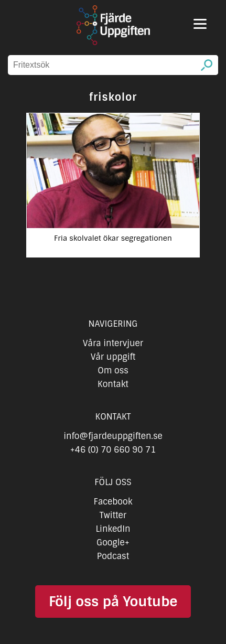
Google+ (113, 543)
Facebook (113, 502)
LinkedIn (113, 529)
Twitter (113, 515)
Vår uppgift (113, 357)
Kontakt (113, 384)
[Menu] (200, 24)
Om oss (113, 371)
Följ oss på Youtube (113, 602)
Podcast (113, 556)
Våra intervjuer (113, 343)
